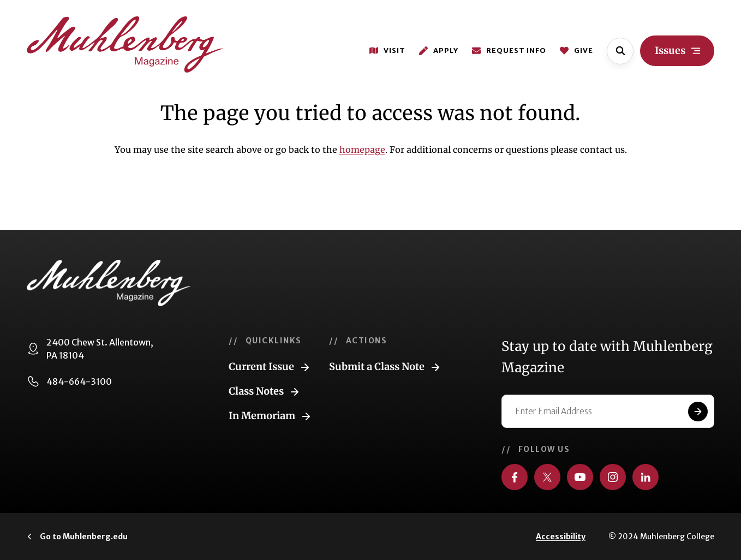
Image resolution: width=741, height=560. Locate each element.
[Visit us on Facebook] (515, 477)
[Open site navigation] (677, 51)
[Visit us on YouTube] (580, 477)
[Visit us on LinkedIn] (646, 477)
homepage (362, 150)
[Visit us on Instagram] (613, 477)
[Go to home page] (125, 44)
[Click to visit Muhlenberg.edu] (77, 537)
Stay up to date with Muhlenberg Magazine (607, 357)
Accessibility (561, 537)
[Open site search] (620, 51)
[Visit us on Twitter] (547, 477)
